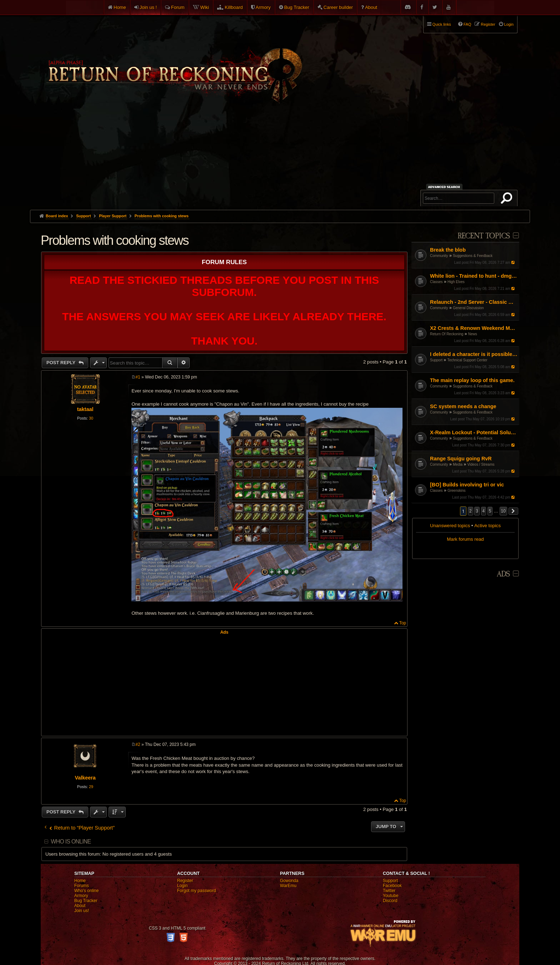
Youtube (391, 896)
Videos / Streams (481, 464)
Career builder (338, 7)
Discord (390, 901)
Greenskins (457, 491)
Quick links (442, 24)
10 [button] (503, 511)
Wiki (205, 7)
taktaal (85, 409)
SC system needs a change (463, 406)
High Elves (456, 282)
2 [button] (471, 511)
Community (439, 256)
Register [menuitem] (488, 24)
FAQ (467, 24)
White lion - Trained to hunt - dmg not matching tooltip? (474, 276)
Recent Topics (484, 236)
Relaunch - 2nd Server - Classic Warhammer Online (474, 302)
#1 (138, 377)
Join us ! (148, 7)
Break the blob (448, 250)
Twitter (389, 891)
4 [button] (484, 511)
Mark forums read (465, 539)
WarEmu (288, 886)
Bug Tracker (297, 7)
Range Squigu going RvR (461, 459)
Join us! (82, 911)
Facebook (392, 886)
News (473, 334)
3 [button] (477, 511)
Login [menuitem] (509, 24)
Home (120, 7)
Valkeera (85, 778)
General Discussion (468, 308)
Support (436, 360)
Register (185, 881)
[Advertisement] (280, 156)
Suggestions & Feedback (473, 256)
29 (91, 787)
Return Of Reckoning (447, 334)
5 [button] (490, 511)
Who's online (86, 891)
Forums (82, 886)
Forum (178, 7)
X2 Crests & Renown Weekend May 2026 (474, 328)
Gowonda (289, 881)
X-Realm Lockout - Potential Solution (474, 432)
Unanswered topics (450, 526)
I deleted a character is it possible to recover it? (474, 354)
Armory (263, 7)
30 (91, 418)
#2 (138, 744)
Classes (436, 282)
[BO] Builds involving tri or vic (467, 485)
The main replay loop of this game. (472, 380)
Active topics (487, 526)
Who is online (71, 842)
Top (403, 623)
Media (458, 464)
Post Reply (62, 363)
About (371, 7)
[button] (514, 511)
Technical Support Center (467, 360)
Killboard (234, 7)
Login (182, 886)
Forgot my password (197, 891)
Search (508, 199)
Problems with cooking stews (162, 216)
